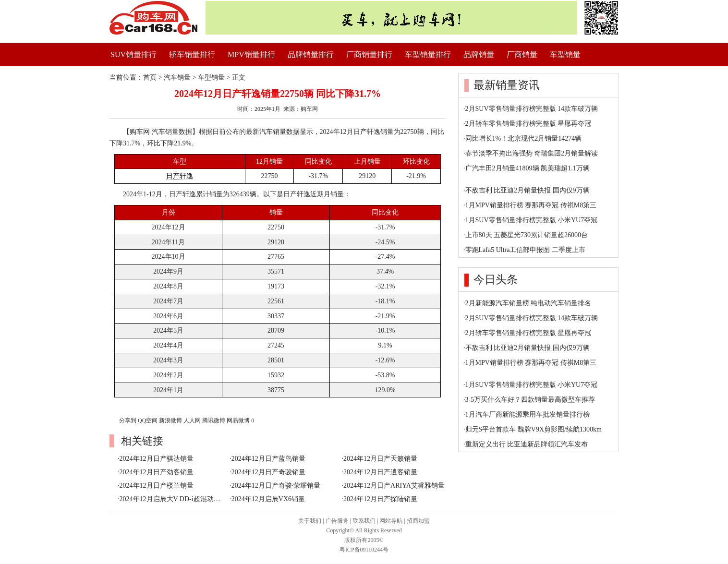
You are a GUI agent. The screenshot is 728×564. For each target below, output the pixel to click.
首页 (150, 78)
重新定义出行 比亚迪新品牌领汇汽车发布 (527, 444)
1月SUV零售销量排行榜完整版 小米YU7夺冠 (532, 220)
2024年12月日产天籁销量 (380, 459)
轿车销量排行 (192, 54)
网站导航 (391, 521)
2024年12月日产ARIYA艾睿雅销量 (394, 486)
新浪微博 (170, 420)
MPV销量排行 (251, 54)
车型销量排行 (428, 54)
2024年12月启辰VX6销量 (268, 499)
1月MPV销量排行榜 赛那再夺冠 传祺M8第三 (531, 205)
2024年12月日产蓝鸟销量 (268, 459)
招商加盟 (418, 521)
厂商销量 (522, 54)
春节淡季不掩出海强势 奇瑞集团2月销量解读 (532, 153)
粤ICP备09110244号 (364, 550)
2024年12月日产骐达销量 (157, 459)
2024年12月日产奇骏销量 (268, 472)
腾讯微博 (214, 420)
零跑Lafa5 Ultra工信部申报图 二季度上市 (525, 250)
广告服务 (337, 521)
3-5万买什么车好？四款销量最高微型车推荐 (530, 400)
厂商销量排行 (369, 54)
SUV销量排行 (133, 54)
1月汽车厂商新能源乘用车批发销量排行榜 (528, 414)
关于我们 (310, 521)
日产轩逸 (180, 176)
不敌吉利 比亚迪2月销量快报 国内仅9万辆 (528, 190)
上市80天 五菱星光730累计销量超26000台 (527, 235)
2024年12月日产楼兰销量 (157, 486)
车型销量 (565, 54)
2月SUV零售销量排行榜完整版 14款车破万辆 (532, 109)
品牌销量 (479, 54)
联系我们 (364, 521)
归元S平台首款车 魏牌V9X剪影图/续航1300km (534, 429)
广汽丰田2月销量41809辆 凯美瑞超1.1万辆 (528, 168)
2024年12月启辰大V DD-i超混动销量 (173, 499)
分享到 (128, 420)
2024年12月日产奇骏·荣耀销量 (276, 486)
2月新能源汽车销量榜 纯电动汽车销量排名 (528, 303)
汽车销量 (177, 78)
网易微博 (238, 420)
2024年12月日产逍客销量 (380, 472)
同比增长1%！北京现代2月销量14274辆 (524, 138)
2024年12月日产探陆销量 (380, 499)
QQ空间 (148, 420)
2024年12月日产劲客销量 (157, 472)
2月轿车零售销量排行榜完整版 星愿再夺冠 (528, 124)
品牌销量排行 (311, 54)
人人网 (192, 420)
